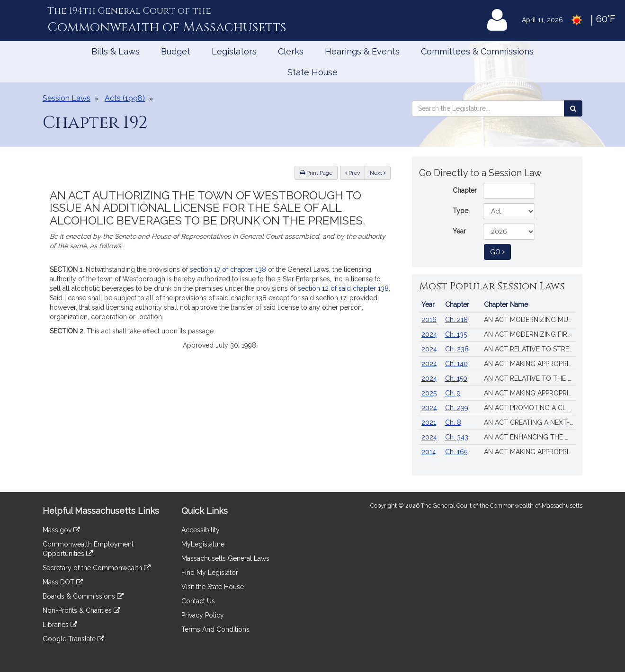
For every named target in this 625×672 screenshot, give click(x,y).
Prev (355, 172)
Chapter (465, 190)
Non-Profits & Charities (81, 610)
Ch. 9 (453, 393)
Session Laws (67, 98)
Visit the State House (213, 587)
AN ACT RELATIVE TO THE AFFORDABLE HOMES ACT (530, 378)
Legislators (234, 51)
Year (459, 231)
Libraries (60, 625)
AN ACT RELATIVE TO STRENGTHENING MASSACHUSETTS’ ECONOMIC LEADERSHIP (530, 349)
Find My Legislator (210, 573)
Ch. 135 (456, 334)
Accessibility (201, 530)
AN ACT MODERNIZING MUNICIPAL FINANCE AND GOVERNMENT (530, 320)
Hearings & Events (362, 51)
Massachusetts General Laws (225, 558)
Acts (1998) (125, 98)
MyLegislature (203, 544)
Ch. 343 (457, 437)
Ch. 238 (457, 349)
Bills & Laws (116, 51)
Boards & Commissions (83, 596)
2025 (429, 393)
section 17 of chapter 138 (228, 269)
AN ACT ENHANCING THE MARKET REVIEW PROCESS (530, 437)
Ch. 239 (457, 408)
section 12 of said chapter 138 (343, 288)
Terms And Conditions (215, 629)
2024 (429, 334)
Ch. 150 (456, 378)
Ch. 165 (456, 452)
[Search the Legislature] (573, 108)
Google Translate (73, 639)
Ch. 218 (456, 320)
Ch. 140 (456, 364)
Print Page (316, 173)
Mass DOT (63, 582)
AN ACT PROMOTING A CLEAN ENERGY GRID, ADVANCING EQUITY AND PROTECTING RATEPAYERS (530, 408)
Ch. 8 (453, 422)
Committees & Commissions (477, 51)
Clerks (291, 51)
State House (312, 72)
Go (500, 251)
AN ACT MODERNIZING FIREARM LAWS (530, 334)
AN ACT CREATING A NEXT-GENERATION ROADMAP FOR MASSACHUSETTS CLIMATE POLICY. (530, 422)
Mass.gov (61, 530)
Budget (176, 51)
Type (460, 211)
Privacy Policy (203, 615)
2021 (429, 422)
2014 (429, 452)
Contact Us (198, 601)
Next (378, 173)
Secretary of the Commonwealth (97, 568)
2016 (429, 320)
